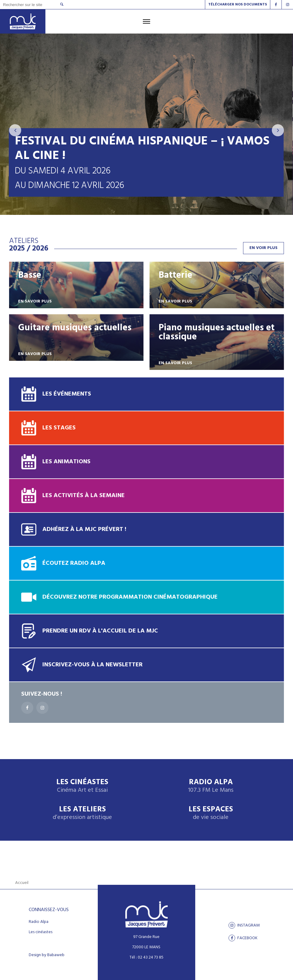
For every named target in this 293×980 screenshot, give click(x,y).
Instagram (244, 925)
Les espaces (211, 813)
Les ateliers (82, 813)
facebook (243, 938)
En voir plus (263, 248)
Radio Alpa (211, 786)
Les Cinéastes (82, 786)
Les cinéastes (41, 932)
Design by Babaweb (47, 955)
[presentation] (15, 130)
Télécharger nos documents (238, 5)
